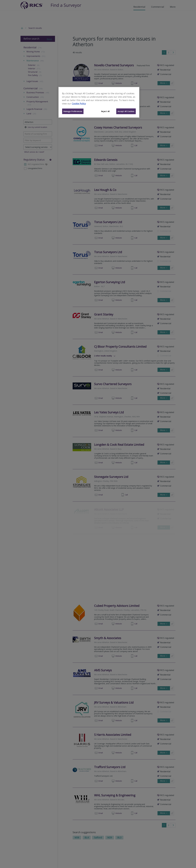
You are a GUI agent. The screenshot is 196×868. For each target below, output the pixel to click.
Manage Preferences (73, 111)
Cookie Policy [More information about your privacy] (79, 104)
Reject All (105, 111)
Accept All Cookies (126, 111)
